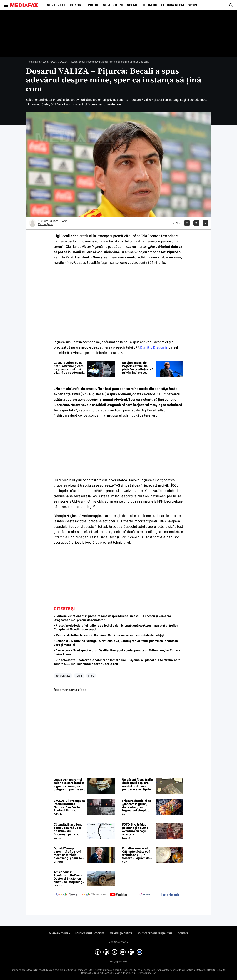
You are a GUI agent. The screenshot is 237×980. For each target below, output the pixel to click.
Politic (94, 5)
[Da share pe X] (196, 223)
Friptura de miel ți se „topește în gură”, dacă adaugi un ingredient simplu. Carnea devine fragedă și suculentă (137, 806)
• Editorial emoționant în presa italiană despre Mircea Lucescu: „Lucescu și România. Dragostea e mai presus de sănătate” (113, 618)
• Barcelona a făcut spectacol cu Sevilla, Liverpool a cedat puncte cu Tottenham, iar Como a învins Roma (117, 652)
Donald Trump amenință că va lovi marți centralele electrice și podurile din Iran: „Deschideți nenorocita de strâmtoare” (68, 853)
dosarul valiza (63, 676)
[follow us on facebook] (170, 895)
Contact (183, 933)
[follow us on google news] (67, 895)
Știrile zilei (56, 5)
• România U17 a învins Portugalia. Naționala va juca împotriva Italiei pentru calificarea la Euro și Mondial (116, 643)
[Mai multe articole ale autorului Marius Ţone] (32, 223)
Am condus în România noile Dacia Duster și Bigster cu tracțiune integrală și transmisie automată (69, 877)
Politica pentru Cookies (90, 933)
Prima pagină (33, 62)
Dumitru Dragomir (154, 347)
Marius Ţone (45, 224)
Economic (76, 5)
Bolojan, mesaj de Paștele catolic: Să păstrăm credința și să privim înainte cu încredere (138, 368)
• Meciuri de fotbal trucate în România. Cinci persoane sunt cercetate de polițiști (110, 635)
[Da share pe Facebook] (187, 223)
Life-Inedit (150, 5)
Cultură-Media (173, 5)
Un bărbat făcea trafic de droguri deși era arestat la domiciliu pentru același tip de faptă (137, 785)
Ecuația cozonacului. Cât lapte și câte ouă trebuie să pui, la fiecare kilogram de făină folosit (137, 853)
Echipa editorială (59, 933)
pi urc (91, 676)
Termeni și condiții (121, 933)
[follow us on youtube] (118, 895)
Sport (193, 5)
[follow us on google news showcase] (93, 895)
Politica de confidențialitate (155, 933)
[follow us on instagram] (144, 895)
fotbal (79, 676)
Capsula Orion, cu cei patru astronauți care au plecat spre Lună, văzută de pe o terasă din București (69, 368)
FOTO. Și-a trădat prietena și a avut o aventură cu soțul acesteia (135, 829)
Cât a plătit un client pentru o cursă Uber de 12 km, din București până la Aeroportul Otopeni (68, 829)
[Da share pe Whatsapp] (206, 223)
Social (132, 5)
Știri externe (113, 5)
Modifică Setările (118, 942)
